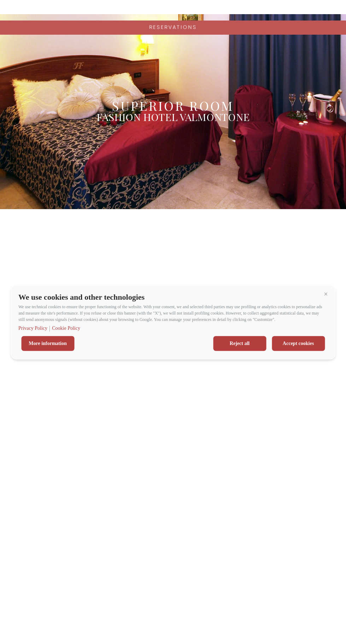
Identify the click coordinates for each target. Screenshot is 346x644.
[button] (326, 294)
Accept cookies (298, 343)
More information (48, 343)
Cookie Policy (66, 328)
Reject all (240, 343)
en (332, 11)
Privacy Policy (33, 328)
